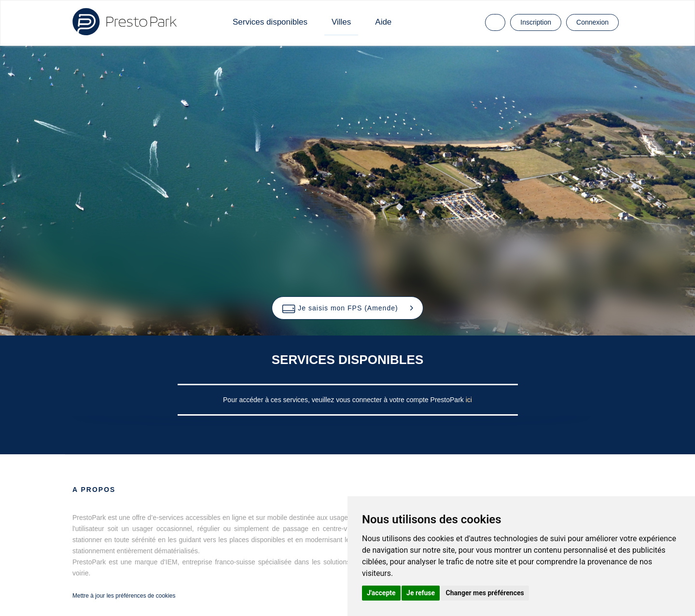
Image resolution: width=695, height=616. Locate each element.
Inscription (536, 22)
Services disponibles (270, 22)
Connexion (592, 22)
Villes (341, 22)
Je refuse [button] (421, 593)
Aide (383, 22)
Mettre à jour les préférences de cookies (124, 596)
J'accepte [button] (381, 593)
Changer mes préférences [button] (485, 593)
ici (469, 400)
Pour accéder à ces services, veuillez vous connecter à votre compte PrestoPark (344, 400)
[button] (347, 308)
